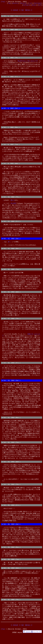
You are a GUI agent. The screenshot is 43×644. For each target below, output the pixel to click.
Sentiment (38, 4)
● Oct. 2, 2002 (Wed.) (11, 31)
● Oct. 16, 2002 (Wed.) (11, 297)
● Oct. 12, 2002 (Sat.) (11, 243)
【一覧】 (22, 11)
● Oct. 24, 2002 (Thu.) (11, 492)
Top (9, 4)
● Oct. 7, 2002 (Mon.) (11, 130)
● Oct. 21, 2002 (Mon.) (11, 424)
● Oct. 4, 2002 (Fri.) (11, 79)
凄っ (9, 246)
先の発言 (13, 207)
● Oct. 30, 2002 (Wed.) (11, 577)
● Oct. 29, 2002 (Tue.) (11, 568)
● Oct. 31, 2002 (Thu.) (11, 609)
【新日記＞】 (29, 11)
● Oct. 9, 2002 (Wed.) (11, 167)
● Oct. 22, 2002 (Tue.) (11, 449)
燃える (13, 204)
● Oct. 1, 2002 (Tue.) (11, 17)
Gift (40, 6)
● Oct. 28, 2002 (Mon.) (11, 556)
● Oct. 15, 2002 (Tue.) (11, 275)
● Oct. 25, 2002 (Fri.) (11, 513)
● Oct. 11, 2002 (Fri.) (11, 226)
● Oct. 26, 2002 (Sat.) (11, 533)
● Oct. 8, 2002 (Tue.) (11, 148)
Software (26, 6)
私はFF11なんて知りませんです (28, 63)
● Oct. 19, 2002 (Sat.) (11, 387)
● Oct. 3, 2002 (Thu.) (11, 60)
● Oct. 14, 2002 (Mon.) (11, 253)
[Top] (3, 2)
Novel (34, 6)
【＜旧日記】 (15, 11)
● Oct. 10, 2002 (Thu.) (11, 201)
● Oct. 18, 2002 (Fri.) (11, 369)
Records (24, 4)
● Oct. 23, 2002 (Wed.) (11, 469)
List (30, 4)
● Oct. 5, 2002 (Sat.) (11, 111)
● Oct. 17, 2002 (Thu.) (11, 324)
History (15, 4)
